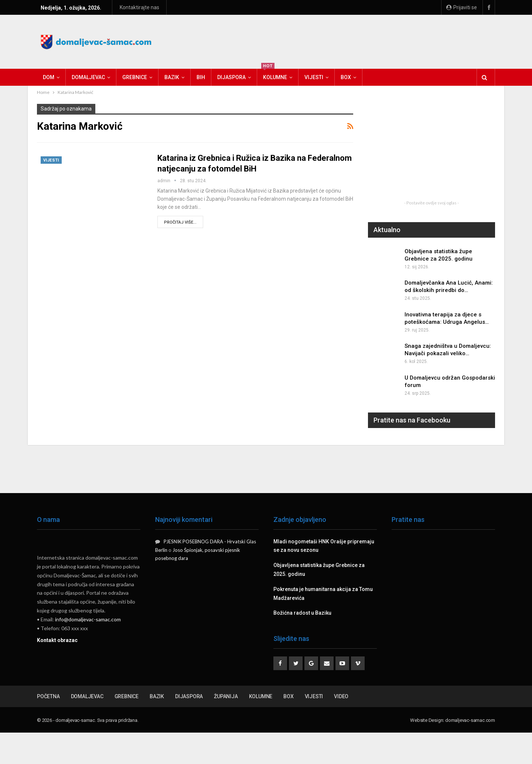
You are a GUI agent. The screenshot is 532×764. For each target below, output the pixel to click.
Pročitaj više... (180, 222)
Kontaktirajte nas (139, 7)
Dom (49, 77)
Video (341, 696)
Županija (226, 696)
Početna (48, 696)
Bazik (172, 77)
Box (346, 77)
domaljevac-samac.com (470, 720)
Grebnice (135, 77)
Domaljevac (88, 77)
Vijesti (314, 77)
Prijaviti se (462, 7)
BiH (201, 77)
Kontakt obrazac (57, 640)
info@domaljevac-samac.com (88, 619)
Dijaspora (231, 77)
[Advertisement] (361, 41)
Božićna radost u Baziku (302, 613)
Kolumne (274, 74)
